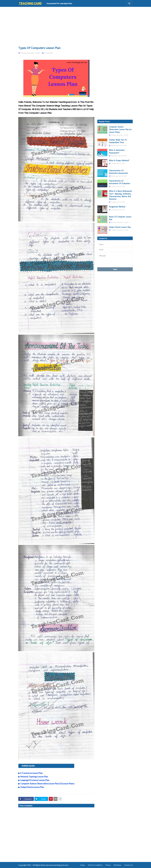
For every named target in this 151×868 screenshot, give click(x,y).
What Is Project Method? (119, 161)
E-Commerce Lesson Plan (31, 773)
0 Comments (49, 53)
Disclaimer (117, 865)
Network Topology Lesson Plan (34, 777)
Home (83, 865)
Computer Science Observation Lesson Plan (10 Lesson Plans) (47, 784)
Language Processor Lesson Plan (35, 780)
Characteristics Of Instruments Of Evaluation (119, 182)
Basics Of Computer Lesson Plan (120, 218)
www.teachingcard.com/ (59, 865)
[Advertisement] (75, 26)
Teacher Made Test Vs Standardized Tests (118, 141)
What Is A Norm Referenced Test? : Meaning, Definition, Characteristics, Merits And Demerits (120, 195)
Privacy (108, 865)
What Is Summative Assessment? (117, 151)
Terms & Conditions (95, 865)
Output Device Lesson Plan (32, 787)
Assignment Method (117, 207)
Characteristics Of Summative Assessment (118, 172)
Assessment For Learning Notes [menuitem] (59, 3)
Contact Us (128, 865)
